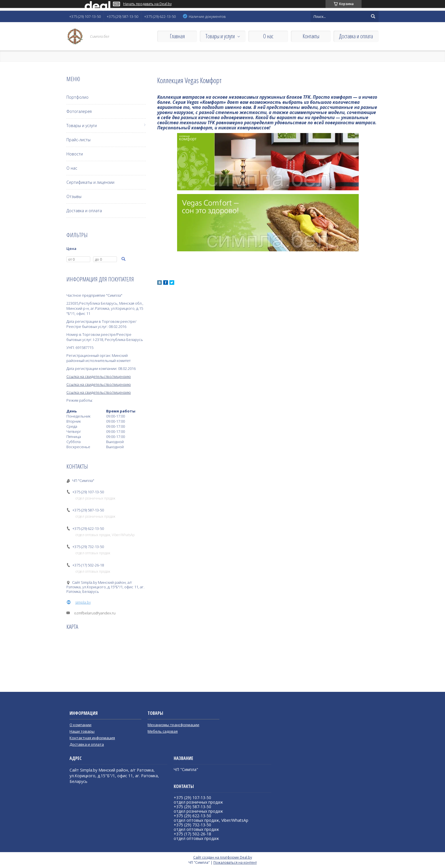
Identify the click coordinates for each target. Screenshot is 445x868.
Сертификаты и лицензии (90, 182)
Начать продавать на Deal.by (147, 4)
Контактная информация (92, 738)
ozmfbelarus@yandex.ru (95, 613)
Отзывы (74, 196)
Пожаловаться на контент (235, 862)
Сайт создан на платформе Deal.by (223, 857)
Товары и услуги (220, 36)
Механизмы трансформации (173, 725)
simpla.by (83, 602)
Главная (177, 36)
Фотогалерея (79, 111)
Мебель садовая (163, 731)
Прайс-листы (78, 140)
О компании (80, 725)
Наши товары (82, 731)
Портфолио (77, 97)
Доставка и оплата (356, 36)
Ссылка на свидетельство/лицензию (99, 376)
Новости (75, 154)
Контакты (311, 36)
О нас (268, 36)
